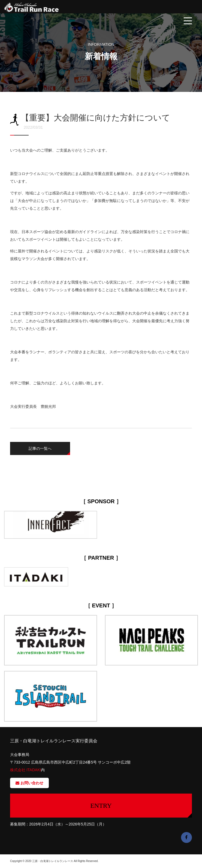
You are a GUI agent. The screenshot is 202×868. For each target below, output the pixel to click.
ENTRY (101, 806)
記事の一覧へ (40, 448)
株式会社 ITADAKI (25, 770)
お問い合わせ (29, 783)
